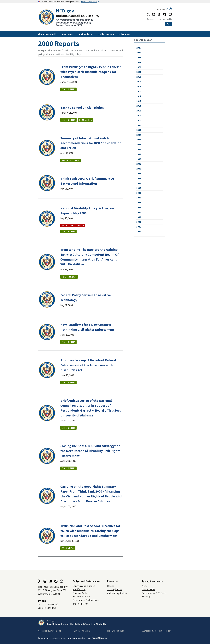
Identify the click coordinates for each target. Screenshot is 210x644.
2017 (139, 86)
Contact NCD (148, 589)
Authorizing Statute (117, 593)
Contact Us (152, 19)
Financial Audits (81, 593)
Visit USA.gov (100, 638)
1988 (139, 222)
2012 (139, 111)
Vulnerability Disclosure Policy (156, 631)
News (145, 586)
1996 (139, 188)
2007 (139, 135)
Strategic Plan (114, 589)
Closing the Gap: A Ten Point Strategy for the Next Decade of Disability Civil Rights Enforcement (90, 451)
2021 (139, 67)
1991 (139, 212)
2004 (139, 149)
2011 (139, 115)
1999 (139, 173)
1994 (139, 198)
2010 (139, 120)
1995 (139, 193)
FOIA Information (81, 631)
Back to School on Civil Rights (82, 107)
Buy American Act (81, 597)
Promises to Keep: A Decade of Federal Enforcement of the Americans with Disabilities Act (88, 365)
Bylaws (111, 586)
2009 (139, 125)
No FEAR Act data (116, 631)
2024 (139, 53)
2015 (139, 96)
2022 (139, 62)
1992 (139, 207)
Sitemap (146, 597)
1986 (139, 227)
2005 (139, 144)
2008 (139, 130)
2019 (139, 77)
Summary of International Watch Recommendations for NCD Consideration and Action (91, 143)
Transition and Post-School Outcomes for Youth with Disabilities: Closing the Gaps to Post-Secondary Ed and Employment (90, 531)
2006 (139, 140)
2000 (139, 169)
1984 (139, 232)
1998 (139, 178)
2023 (139, 57)
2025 (139, 48)
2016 (139, 91)
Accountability (166, 19)
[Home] (72, 18)
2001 (139, 164)
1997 (139, 183)
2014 (139, 101)
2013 (139, 106)
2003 (139, 154)
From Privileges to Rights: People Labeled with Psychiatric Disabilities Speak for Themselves (91, 72)
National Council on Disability (90, 624)
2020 (139, 72)
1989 (139, 217)
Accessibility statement (49, 631)
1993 (139, 202)
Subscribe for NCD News (154, 593)
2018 (139, 82)
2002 (139, 159)
